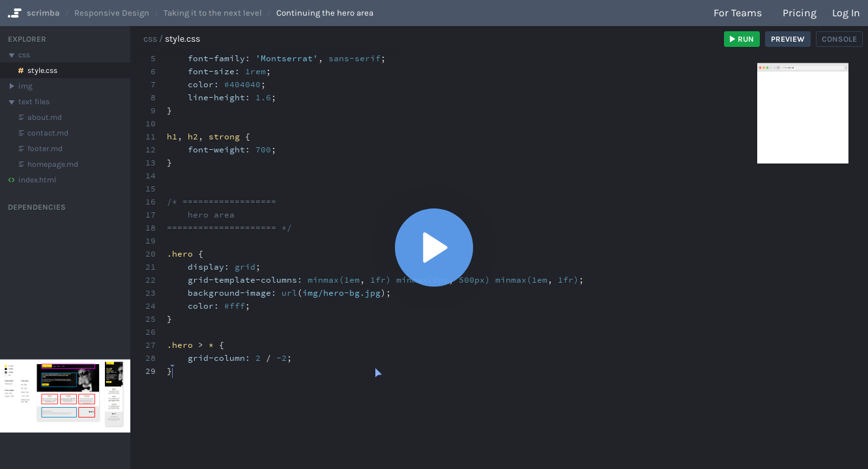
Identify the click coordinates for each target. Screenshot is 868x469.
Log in (846, 13)
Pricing (800, 13)
